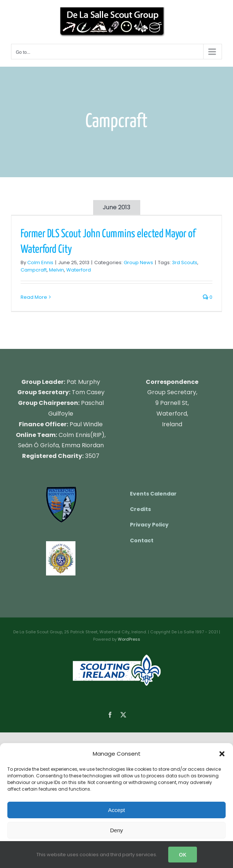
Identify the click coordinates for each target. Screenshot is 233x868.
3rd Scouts (185, 262)
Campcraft (34, 270)
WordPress (129, 639)
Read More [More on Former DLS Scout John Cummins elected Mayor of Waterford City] (34, 297)
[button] (222, 754)
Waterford (79, 270)
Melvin (57, 270)
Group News (138, 262)
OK (183, 855)
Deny (116, 830)
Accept (117, 810)
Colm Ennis (40, 262)
